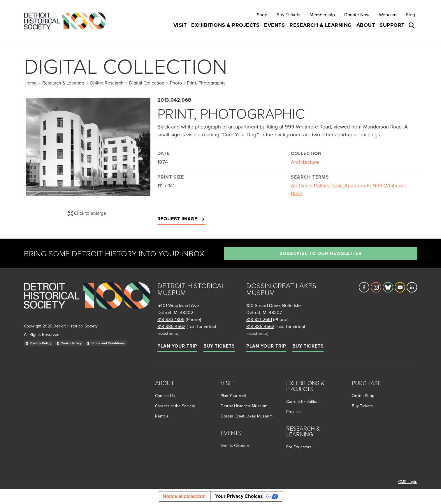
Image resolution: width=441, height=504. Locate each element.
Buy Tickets (288, 15)
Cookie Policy (71, 343)
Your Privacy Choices (239, 496)
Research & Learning (63, 83)
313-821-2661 (259, 319)
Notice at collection (184, 496)
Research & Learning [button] (321, 25)
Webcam (388, 15)
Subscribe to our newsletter (321, 253)
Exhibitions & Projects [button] (225, 25)
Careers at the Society (175, 406)
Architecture (305, 162)
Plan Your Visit (233, 396)
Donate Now (357, 15)
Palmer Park (328, 185)
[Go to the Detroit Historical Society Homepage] (67, 21)
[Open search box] (412, 25)
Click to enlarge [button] (87, 213)
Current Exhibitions (303, 401)
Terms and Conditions (108, 343)
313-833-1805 (171, 319)
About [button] (366, 25)
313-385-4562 (171, 326)
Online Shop (363, 396)
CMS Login (408, 482)
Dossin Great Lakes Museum (247, 416)
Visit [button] (180, 25)
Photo (176, 83)
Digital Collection (147, 83)
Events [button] (274, 25)
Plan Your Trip (177, 346)
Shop (262, 15)
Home (31, 83)
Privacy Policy (41, 343)
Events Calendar (235, 445)
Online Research (107, 83)
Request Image (182, 219)
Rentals (162, 416)
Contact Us (165, 396)
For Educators (299, 447)
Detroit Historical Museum (244, 406)
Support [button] (392, 25)
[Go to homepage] (87, 302)
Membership (322, 15)
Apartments (357, 185)
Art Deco (301, 185)
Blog (410, 15)
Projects (294, 412)
